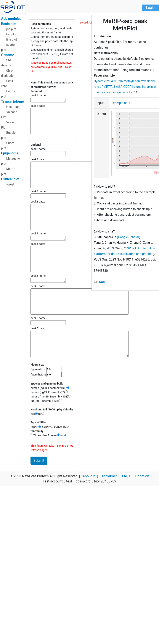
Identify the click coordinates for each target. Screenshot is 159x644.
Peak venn (7, 83)
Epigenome (10, 153)
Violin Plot (7, 125)
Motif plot (7, 171)
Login (150, 8)
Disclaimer (109, 476)
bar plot (11, 34)
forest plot (8, 187)
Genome (8, 55)
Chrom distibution (8, 73)
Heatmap (12, 107)
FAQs (101, 282)
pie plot (11, 29)
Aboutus (89, 476)
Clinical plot (10, 179)
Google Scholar (129, 237)
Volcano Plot (9, 115)
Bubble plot (8, 135)
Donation (142, 476)
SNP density (7, 63)
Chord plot (8, 146)
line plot (12, 39)
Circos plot (8, 94)
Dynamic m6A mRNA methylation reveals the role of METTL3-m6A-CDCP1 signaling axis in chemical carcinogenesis (125, 87)
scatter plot (8, 47)
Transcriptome (12, 101)
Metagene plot (10, 161)
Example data (121, 103)
